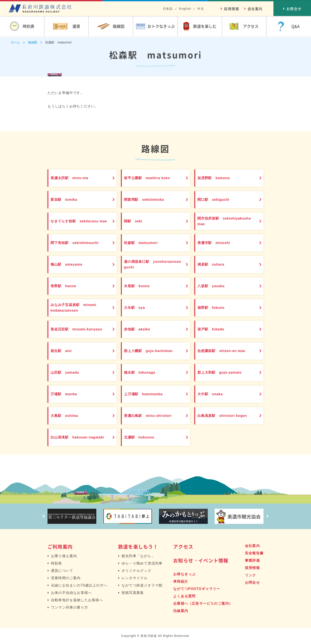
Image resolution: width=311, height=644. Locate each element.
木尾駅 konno (140, 286)
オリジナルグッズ (136, 571)
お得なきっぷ (184, 574)
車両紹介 (181, 581)
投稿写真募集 (133, 593)
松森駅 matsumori (145, 243)
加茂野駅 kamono (218, 178)
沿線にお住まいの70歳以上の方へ (79, 585)
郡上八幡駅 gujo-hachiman (153, 351)
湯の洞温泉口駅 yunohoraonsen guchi (148, 265)
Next (269, 516)
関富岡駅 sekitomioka (148, 200)
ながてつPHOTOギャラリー (197, 589)
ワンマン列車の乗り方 (70, 607)
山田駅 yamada (69, 373)
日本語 (168, 9)
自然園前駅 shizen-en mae (226, 351)
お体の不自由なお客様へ (71, 593)
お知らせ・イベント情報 (201, 560)
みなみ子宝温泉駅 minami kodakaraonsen (78, 308)
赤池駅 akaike (141, 329)
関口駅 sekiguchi (217, 200)
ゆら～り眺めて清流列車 (142, 563)
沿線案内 (181, 611)
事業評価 (252, 560)
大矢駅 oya (138, 308)
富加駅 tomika (68, 200)
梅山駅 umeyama (70, 265)
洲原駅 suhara (215, 265)
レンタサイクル (135, 578)
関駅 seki (136, 221)
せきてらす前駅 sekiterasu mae (79, 221)
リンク (251, 575)
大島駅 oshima (68, 416)
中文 (201, 9)
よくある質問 (184, 596)
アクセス (183, 546)
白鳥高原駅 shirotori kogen (227, 416)
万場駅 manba (67, 394)
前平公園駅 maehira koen (152, 178)
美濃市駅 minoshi (218, 243)
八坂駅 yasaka (215, 286)
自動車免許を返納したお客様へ (77, 600)
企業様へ (203, 603)
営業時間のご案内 (66, 578)
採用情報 (232, 9)
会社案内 (255, 9)
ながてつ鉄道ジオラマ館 (142, 585)
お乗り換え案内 (64, 556)
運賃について (62, 571)
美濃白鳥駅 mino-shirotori (153, 416)
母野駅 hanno (67, 286)
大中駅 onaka (214, 394)
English (185, 9)
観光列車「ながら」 (138, 556)
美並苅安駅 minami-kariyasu (82, 329)
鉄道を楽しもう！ (138, 546)
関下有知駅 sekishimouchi (79, 243)
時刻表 (57, 563)
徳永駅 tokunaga (144, 373)
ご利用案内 (60, 546)
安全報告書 (254, 553)
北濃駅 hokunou (143, 437)
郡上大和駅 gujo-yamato (224, 373)
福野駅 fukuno (215, 308)
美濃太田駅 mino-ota (74, 178)
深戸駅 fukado (215, 329)
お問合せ (252, 583)
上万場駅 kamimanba (148, 394)
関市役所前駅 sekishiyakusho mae (220, 221)
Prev (42, 516)
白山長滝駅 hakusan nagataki (73, 437)
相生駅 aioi (64, 351)
